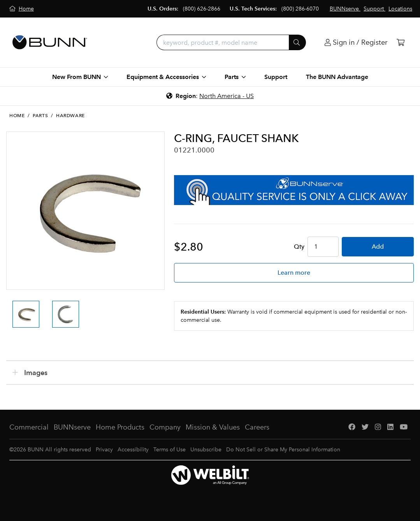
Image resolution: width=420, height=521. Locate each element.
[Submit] (297, 42)
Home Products (120, 427)
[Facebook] (352, 427)
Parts (40, 116)
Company (165, 427)
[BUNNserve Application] (294, 190)
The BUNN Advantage (337, 77)
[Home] (22, 9)
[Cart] (401, 43)
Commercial (29, 427)
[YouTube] (404, 427)
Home (17, 116)
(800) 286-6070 (300, 9)
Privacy (104, 450)
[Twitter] (365, 427)
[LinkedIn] (390, 427)
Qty (299, 246)
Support (276, 77)
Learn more (294, 273)
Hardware (70, 116)
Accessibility (133, 450)
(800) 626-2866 (202, 9)
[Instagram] (378, 427)
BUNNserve (72, 427)
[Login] (356, 43)
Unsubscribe (206, 450)
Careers (257, 427)
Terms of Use (170, 450)
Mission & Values (213, 427)
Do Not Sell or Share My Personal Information (283, 450)
